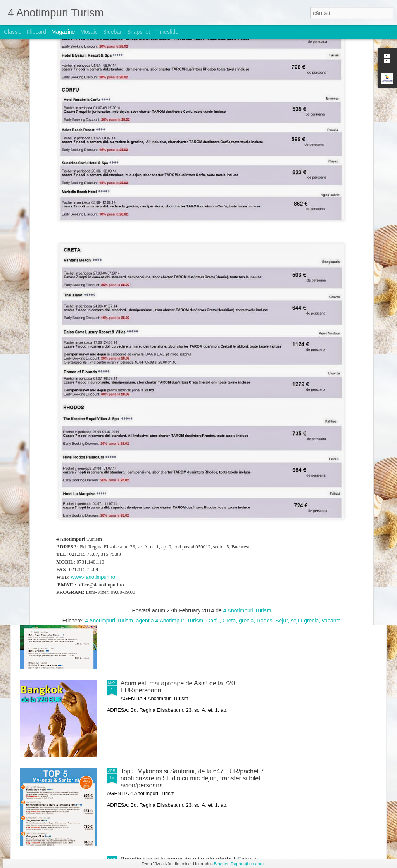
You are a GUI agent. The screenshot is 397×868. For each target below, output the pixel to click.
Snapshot (139, 32)
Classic (13, 32)
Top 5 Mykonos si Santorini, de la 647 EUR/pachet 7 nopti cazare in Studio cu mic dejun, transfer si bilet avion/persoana (192, 778)
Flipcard (36, 32)
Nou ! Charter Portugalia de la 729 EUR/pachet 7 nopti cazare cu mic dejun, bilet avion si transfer (188, 599)
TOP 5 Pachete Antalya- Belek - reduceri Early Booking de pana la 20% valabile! (184, 511)
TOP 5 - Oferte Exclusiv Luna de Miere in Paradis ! (58, 361)
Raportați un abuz (248, 864)
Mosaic (89, 32)
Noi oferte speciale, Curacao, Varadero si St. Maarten (194, 419)
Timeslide (167, 32)
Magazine (63, 32)
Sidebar (112, 32)
